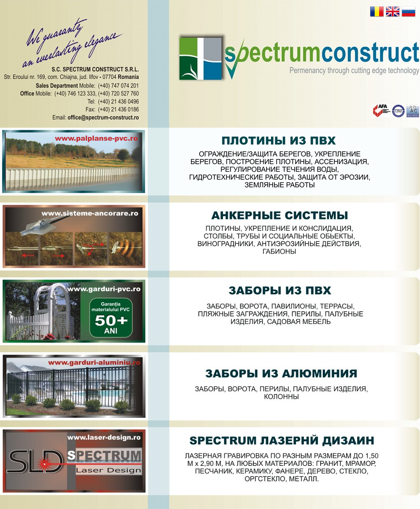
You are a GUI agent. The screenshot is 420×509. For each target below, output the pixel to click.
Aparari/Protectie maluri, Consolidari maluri (210, 162)
